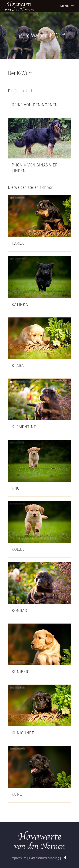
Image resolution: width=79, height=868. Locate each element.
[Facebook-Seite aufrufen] (65, 858)
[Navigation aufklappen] (67, 9)
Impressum (19, 858)
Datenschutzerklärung (44, 858)
